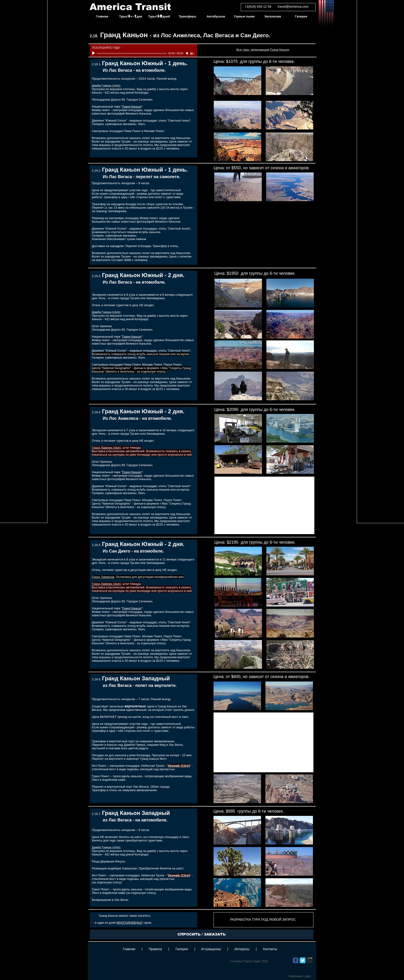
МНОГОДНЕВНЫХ (129, 923)
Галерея (182, 949)
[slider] (193, 54)
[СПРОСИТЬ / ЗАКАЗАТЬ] (202, 934)
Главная (129, 949)
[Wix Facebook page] (296, 960)
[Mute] (187, 53)
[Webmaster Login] (300, 976)
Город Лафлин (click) (107, 448)
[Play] (94, 53)
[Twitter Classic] (303, 960)
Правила (155, 949)
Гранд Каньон (132, 107)
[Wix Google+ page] (310, 960)
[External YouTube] (264, 505)
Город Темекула (103, 577)
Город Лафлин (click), (107, 584)
